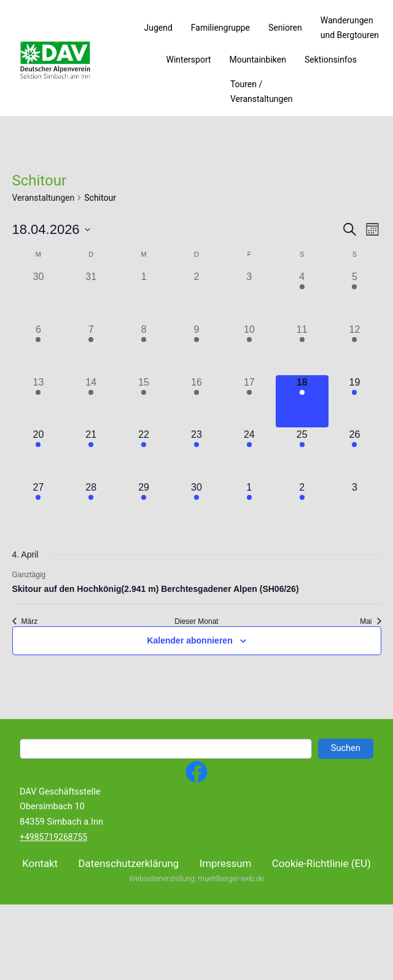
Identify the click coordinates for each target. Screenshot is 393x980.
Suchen (346, 748)
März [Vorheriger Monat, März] (25, 621)
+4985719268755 (53, 837)
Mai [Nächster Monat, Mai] (370, 621)
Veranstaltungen (44, 198)
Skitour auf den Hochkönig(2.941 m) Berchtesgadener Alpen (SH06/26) (156, 589)
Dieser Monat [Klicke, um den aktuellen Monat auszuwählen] (196, 621)
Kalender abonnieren (189, 640)
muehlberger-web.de (231, 936)
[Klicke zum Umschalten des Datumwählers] (51, 229)
